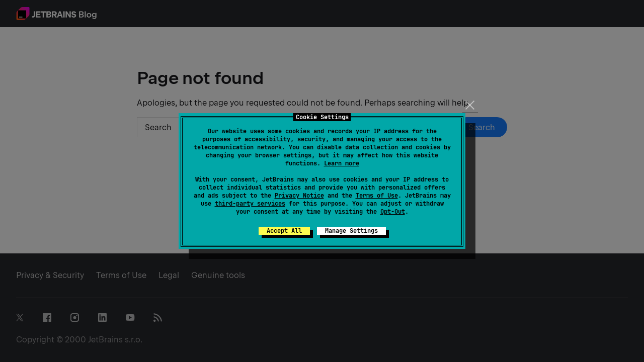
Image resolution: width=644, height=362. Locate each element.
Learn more (342, 163)
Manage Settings (351, 231)
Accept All (284, 231)
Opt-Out (393, 212)
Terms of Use (377, 196)
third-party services (250, 204)
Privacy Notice (299, 196)
